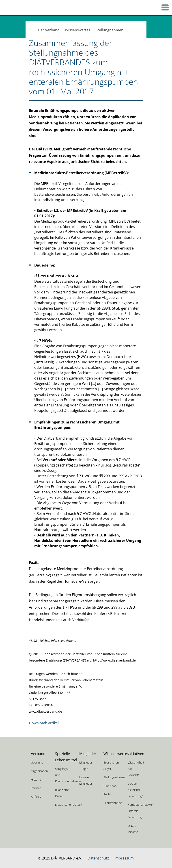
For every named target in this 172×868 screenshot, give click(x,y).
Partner (36, 788)
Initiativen (136, 754)
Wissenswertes (78, 30)
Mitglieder (88, 754)
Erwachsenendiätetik (69, 805)
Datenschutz (98, 858)
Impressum (124, 858)
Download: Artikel (44, 723)
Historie (36, 779)
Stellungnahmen (110, 30)
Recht (107, 794)
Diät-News (110, 786)
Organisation (39, 771)
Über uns (37, 762)
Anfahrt (36, 796)
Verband (38, 754)
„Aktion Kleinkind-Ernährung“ (135, 790)
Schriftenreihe (113, 803)
